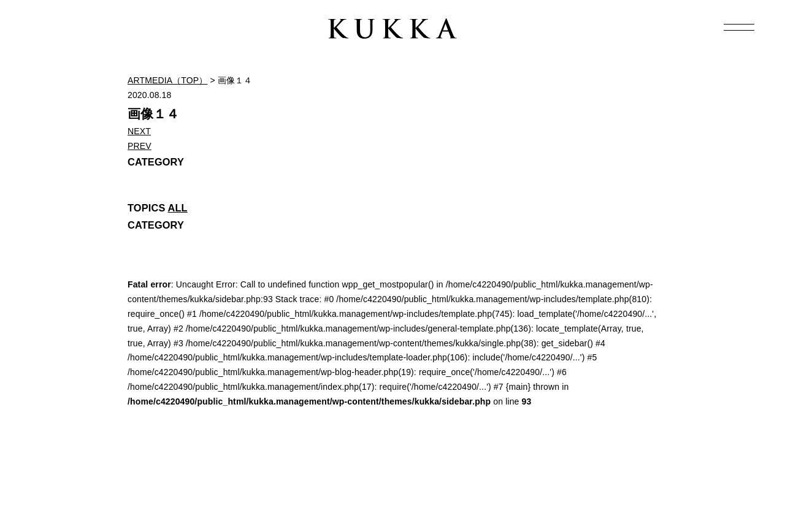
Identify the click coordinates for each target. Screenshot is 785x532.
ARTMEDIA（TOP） (167, 80)
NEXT (139, 131)
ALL (178, 208)
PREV (140, 146)
